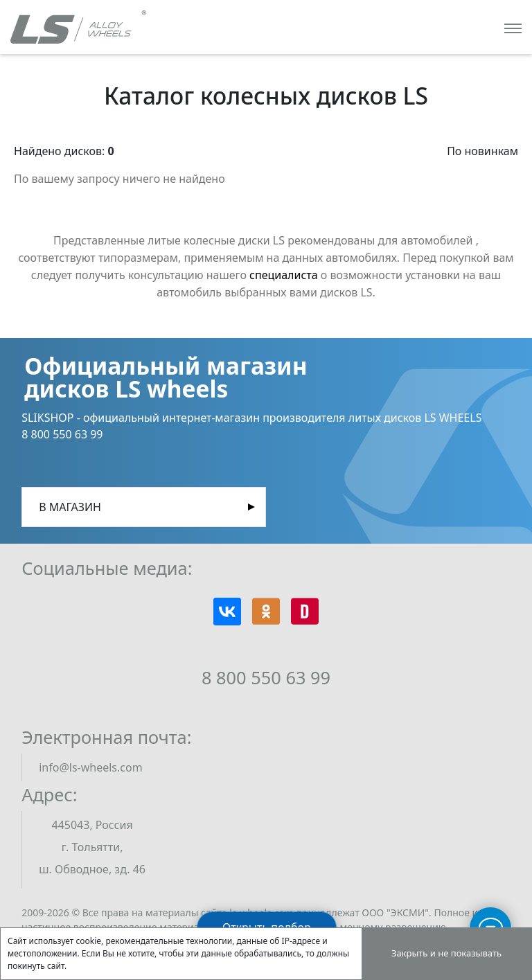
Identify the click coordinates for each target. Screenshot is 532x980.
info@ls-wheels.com (90, 767)
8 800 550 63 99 (266, 677)
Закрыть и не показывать (446, 953)
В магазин (70, 507)
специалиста (284, 275)
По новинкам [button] (482, 151)
